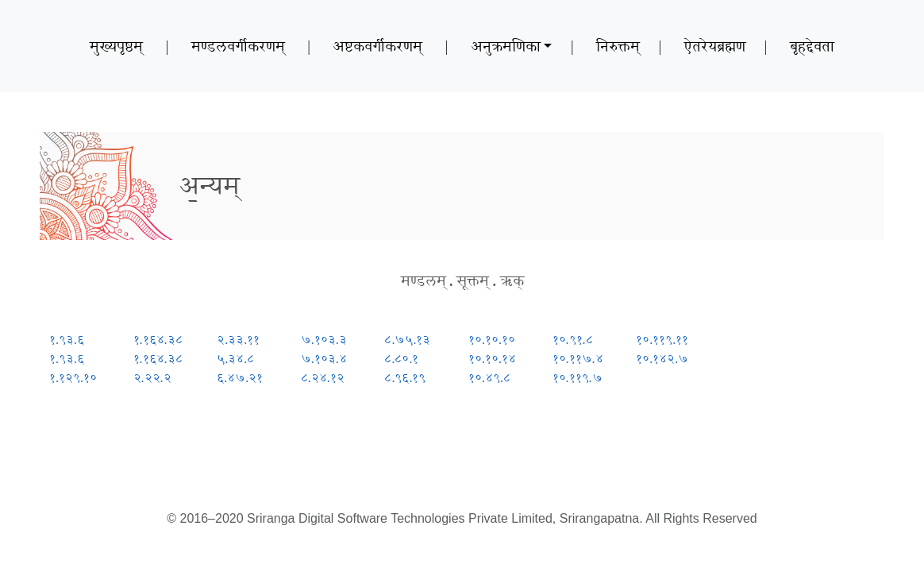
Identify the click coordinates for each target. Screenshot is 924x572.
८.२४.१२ (323, 378)
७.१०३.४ (324, 359)
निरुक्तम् (618, 46)
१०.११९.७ (577, 378)
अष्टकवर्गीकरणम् (377, 46)
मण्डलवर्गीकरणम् (238, 46)
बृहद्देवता (812, 46)
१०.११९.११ (662, 340)
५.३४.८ (235, 359)
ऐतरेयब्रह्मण (715, 46)
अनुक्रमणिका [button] (506, 46)
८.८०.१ (401, 359)
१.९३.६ (67, 340)
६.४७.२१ (240, 378)
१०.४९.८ (489, 378)
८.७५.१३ (407, 340)
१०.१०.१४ (492, 359)
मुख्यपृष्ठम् (116, 46)
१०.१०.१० (492, 340)
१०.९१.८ (573, 340)
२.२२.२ (152, 378)
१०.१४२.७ (662, 359)
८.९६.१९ (405, 378)
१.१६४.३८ (158, 340)
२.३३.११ (238, 340)
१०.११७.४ (578, 359)
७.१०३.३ (324, 340)
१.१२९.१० (73, 378)
